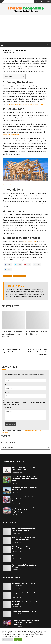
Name (7, 377)
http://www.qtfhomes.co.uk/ (12, 135)
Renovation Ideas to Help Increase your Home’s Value (26, 104)
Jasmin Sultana (7, 52)
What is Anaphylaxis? (19, 556)
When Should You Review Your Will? (24, 611)
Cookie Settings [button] (8, 640)
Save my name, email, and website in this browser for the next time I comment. (24, 403)
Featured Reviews (13, 461)
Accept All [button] (18, 640)
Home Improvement (19, 276)
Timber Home (8, 276)
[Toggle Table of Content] (22, 76)
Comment (8, 408)
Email (7, 385)
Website (7, 392)
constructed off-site (30, 241)
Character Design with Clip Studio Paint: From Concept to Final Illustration (24, 499)
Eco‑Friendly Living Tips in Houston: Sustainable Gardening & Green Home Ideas (25, 479)
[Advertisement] (25, 28)
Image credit (7, 185)
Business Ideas (11, 578)
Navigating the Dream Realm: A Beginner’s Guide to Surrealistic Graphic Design (23, 510)
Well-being (9, 522)
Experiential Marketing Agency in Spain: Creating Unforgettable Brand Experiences (26, 622)
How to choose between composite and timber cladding (12, 334)
